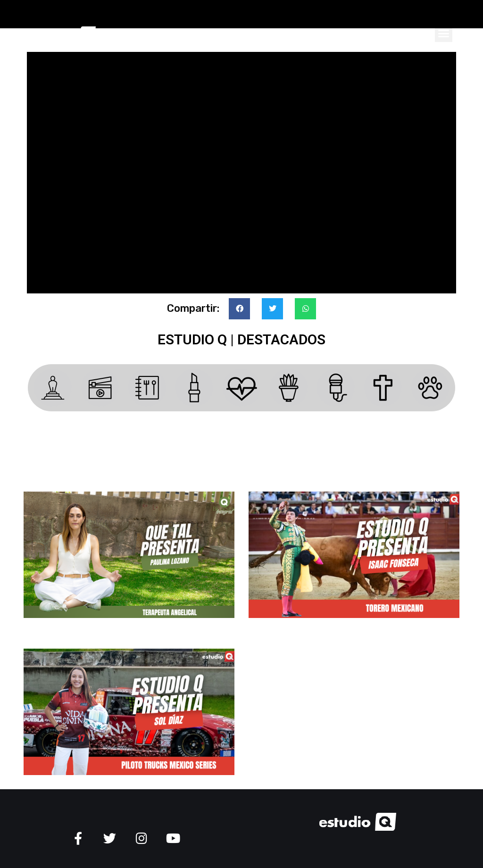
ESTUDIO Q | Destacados (241, 339)
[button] (444, 33)
